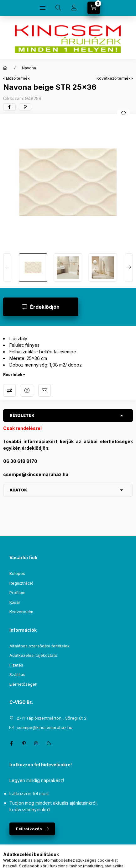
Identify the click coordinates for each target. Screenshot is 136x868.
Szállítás (17, 674)
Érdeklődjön (45, 307)
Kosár (15, 602)
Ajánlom (44, 390)
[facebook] (9, 107)
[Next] (129, 268)
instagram (36, 743)
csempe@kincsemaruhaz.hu (44, 727)
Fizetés (16, 665)
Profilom (17, 592)
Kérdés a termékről (27, 390)
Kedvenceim (21, 612)
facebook (11, 743)
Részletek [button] (22, 415)
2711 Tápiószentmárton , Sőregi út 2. (52, 718)
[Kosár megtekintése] (94, 8)
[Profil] (74, 8)
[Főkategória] (5, 68)
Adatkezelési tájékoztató (33, 655)
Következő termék (114, 78)
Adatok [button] (18, 490)
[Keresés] (58, 8)
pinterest (24, 743)
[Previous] (7, 268)
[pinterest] (25, 107)
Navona (29, 68)
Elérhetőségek (23, 684)
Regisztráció (21, 583)
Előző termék (18, 78)
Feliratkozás (29, 829)
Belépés (17, 573)
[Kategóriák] (43, 8)
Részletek (13, 375)
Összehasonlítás (9, 390)
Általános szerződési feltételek (39, 646)
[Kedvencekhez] (123, 113)
